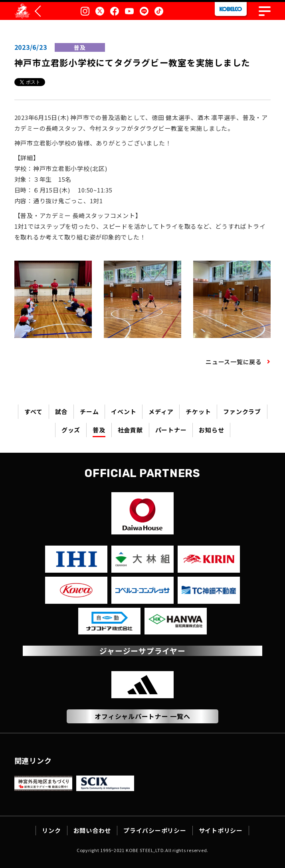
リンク (51, 830)
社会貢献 (130, 430)
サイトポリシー (221, 830)
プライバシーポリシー (155, 830)
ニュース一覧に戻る (234, 362)
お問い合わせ (92, 830)
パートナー (171, 430)
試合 (61, 411)
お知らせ (211, 430)
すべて (33, 411)
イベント (124, 411)
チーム (89, 411)
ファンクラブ (242, 411)
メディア (161, 411)
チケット (198, 411)
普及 (99, 430)
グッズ (71, 430)
